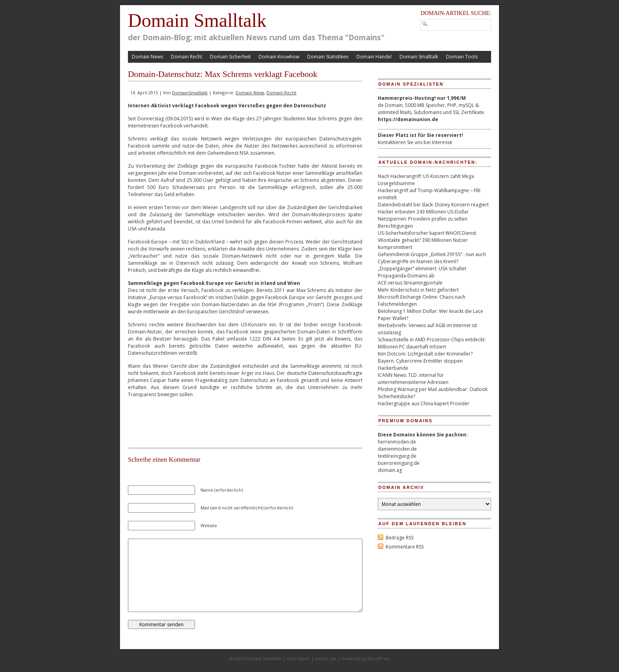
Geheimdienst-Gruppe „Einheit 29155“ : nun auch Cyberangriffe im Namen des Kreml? (432, 258)
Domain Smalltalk (197, 20)
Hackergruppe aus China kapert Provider (424, 403)
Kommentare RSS (405, 547)
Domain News (147, 57)
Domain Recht (187, 57)
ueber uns (326, 658)
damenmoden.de (397, 449)
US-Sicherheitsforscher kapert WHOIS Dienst (427, 233)
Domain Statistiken (328, 57)
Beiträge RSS (400, 538)
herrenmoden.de (397, 442)
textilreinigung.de (397, 456)
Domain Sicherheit (230, 57)
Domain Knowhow (279, 57)
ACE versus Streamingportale (410, 283)
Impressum (298, 658)
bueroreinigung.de (399, 463)
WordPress (379, 658)
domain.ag (390, 470)
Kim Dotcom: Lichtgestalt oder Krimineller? (425, 354)
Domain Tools (462, 57)
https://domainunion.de (408, 119)
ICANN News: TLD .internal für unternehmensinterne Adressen (413, 379)
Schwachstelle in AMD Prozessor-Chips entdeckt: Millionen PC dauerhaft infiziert (432, 343)
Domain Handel (374, 57)
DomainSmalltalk (190, 93)
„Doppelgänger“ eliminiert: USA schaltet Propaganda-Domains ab (422, 272)
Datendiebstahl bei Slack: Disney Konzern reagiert (433, 205)
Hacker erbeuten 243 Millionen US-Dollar (423, 212)
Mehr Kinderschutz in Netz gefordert (418, 290)
